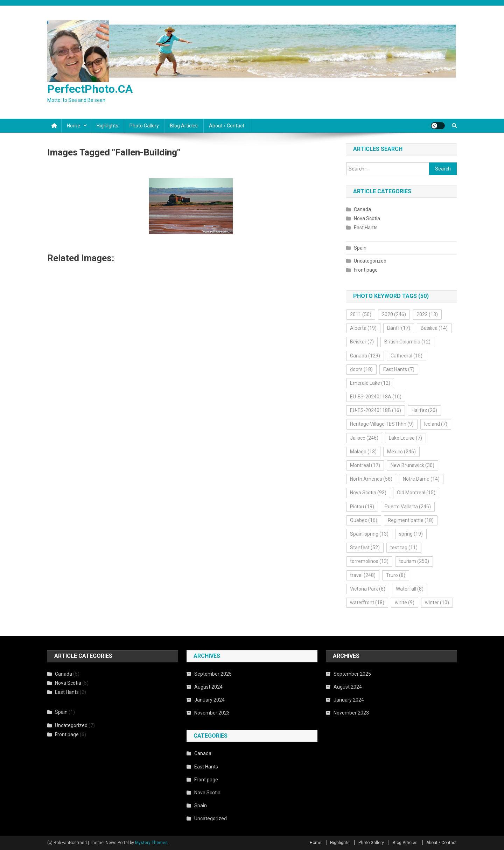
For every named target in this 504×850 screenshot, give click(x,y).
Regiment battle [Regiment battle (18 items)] (411, 520)
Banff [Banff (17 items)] (399, 328)
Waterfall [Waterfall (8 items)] (410, 589)
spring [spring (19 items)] (411, 534)
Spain (360, 248)
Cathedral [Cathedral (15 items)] (407, 356)
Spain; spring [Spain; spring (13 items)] (369, 534)
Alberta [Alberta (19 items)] (363, 328)
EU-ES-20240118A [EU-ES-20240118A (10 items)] (376, 397)
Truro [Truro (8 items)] (396, 575)
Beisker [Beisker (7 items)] (362, 342)
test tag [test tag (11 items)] (404, 548)
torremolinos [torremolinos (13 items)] (369, 561)
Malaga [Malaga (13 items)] (363, 452)
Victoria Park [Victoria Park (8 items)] (368, 589)
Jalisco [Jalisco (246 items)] (364, 438)
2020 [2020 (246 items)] (394, 314)
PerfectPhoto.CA (90, 89)
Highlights (107, 126)
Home (73, 126)
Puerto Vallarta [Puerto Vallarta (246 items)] (408, 507)
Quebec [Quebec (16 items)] (364, 520)
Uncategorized (370, 261)
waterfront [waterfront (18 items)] (367, 602)
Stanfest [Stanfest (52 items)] (365, 548)
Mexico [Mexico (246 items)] (401, 452)
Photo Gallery (144, 126)
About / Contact (227, 126)
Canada (362, 209)
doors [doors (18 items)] (361, 369)
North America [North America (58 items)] (371, 479)
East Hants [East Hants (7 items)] (399, 369)
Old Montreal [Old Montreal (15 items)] (416, 493)
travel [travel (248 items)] (363, 575)
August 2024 (208, 687)
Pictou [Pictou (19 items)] (362, 507)
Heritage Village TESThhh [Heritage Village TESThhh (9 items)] (382, 424)
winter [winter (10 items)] (437, 602)
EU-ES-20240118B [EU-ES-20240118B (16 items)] (376, 410)
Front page (366, 270)
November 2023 (212, 713)
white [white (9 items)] (405, 602)
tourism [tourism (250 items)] (414, 561)
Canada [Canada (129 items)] (365, 356)
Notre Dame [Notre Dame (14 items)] (421, 479)
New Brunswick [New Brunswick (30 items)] (412, 465)
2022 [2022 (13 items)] (427, 314)
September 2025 (213, 674)
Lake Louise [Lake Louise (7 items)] (405, 438)
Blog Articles (184, 126)
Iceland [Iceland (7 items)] (436, 424)
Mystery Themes (151, 843)
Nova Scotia (367, 218)
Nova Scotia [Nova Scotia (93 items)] (368, 493)
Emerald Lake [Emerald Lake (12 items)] (370, 383)
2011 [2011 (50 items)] (361, 314)
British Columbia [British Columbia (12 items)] (407, 342)
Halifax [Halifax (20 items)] (424, 410)
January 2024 (209, 700)
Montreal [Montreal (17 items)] (365, 465)
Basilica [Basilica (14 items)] (434, 328)
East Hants (366, 228)
